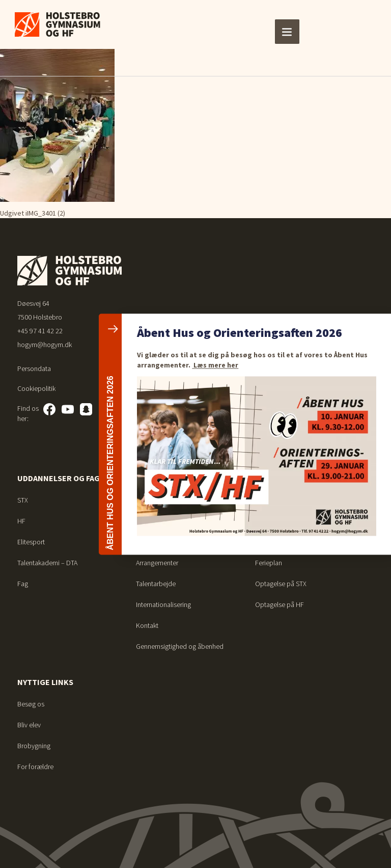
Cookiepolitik (36, 388)
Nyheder (148, 542)
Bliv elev (29, 725)
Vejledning (270, 521)
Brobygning (34, 746)
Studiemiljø (152, 500)
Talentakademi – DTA (47, 563)
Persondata (34, 369)
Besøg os (31, 704)
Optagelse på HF (280, 604)
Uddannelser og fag (59, 478)
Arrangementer (157, 563)
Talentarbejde (156, 584)
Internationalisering (163, 604)
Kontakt (147, 625)
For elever (277, 478)
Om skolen (157, 478)
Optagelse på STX (281, 584)
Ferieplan (269, 500)
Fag (23, 584)
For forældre (35, 767)
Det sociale (152, 521)
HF (21, 521)
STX (23, 500)
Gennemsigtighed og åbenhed (180, 646)
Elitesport (31, 542)
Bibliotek (268, 542)
